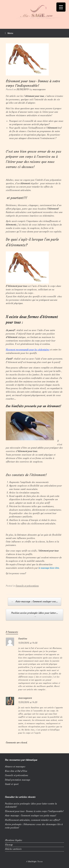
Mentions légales (14, 840)
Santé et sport (12, 784)
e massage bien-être (49, 568)
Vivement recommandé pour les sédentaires (28, 350)
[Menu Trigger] (61, 7)
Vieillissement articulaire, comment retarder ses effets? (33, 820)
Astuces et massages (15, 767)
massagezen (39, 89)
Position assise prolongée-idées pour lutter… (34, 615)
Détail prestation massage (18, 780)
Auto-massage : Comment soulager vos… (34, 602)
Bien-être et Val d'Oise (16, 771)
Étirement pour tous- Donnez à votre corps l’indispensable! (34, 811)
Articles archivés (13, 849)
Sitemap (9, 845)
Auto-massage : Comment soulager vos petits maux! (31, 816)
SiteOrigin (32, 862)
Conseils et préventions (27, 586)
